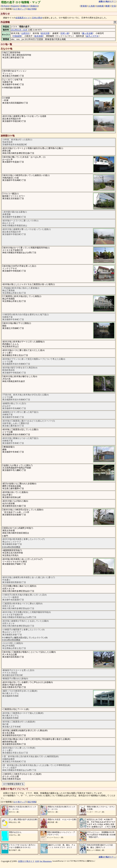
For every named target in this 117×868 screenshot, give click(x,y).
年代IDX (5, 6)
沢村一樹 (65, 33)
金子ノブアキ (92, 36)
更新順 (84, 6)
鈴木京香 (45, 33)
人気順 (92, 6)
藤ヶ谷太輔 (87, 33)
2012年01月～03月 (19, 30)
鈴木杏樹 (39, 36)
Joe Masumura (46, 861)
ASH (37, 861)
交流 (114, 6)
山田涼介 (26, 33)
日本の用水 (37, 18)
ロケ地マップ (20, 9)
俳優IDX (25, 6)
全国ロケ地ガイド (26, 861)
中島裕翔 (17, 36)
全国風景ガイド (23, 18)
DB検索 (100, 6)
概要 (108, 6)
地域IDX (34, 6)
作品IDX (15, 6)
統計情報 (32, 9)
